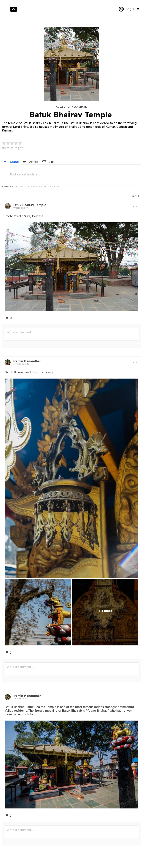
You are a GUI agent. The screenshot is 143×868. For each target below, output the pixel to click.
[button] (135, 195)
